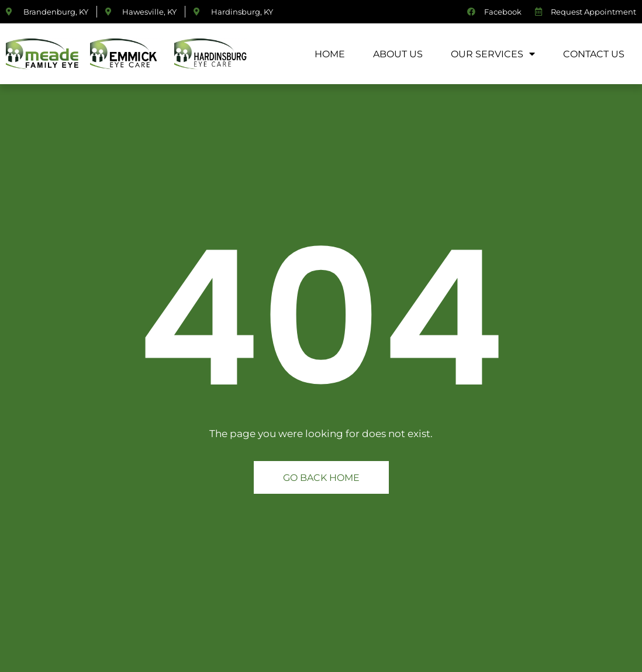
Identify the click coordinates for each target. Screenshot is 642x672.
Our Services (493, 54)
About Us (398, 53)
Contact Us (594, 53)
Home (330, 53)
